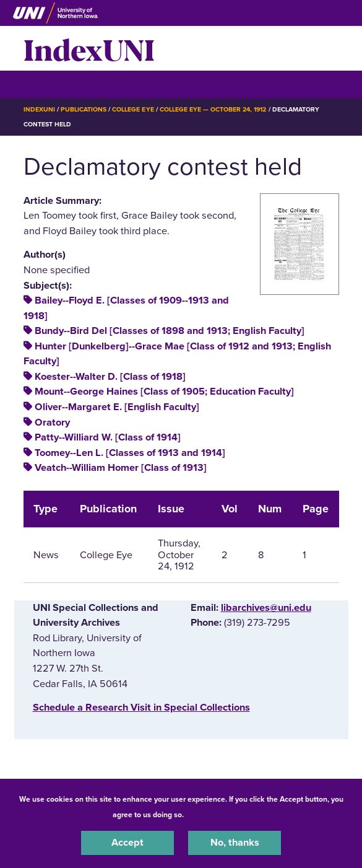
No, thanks (235, 843)
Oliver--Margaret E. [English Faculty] (117, 407)
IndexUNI (89, 48)
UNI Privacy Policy (218, 815)
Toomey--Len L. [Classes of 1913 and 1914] (130, 453)
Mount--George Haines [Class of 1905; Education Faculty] (164, 392)
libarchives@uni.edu (266, 608)
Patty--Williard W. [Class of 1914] (108, 437)
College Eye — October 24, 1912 (213, 109)
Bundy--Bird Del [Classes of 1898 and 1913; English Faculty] (170, 331)
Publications (84, 109)
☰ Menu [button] (45, 84)
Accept (127, 843)
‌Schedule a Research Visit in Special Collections (141, 708)
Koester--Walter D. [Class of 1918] (110, 377)
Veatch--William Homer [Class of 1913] (121, 468)
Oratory (52, 423)
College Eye (133, 109)
